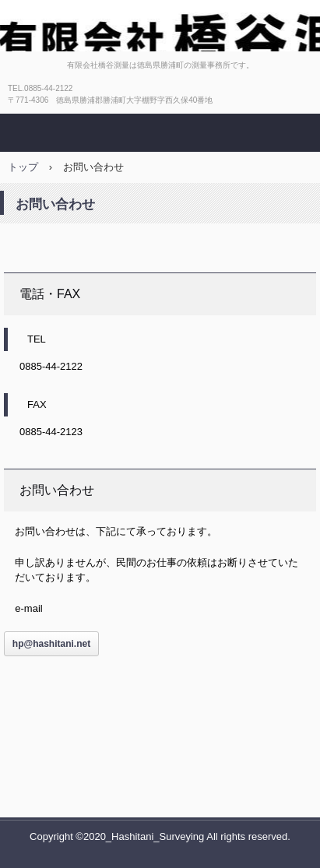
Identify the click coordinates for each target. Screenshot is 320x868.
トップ (23, 167)
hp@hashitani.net (51, 644)
